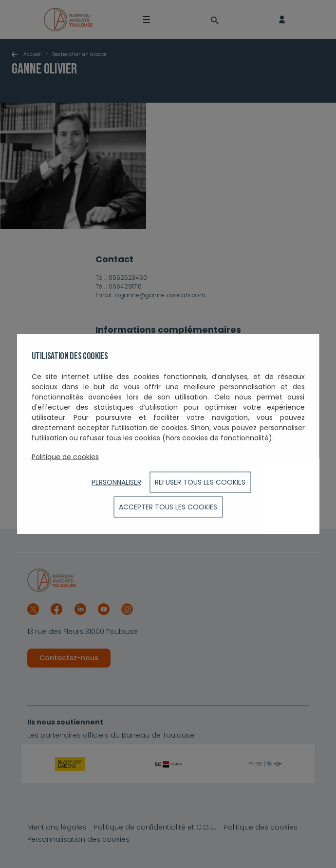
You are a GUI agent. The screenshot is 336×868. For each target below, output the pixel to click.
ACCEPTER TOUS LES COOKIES (168, 507)
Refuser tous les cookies (200, 482)
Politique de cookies (65, 457)
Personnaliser (116, 482)
